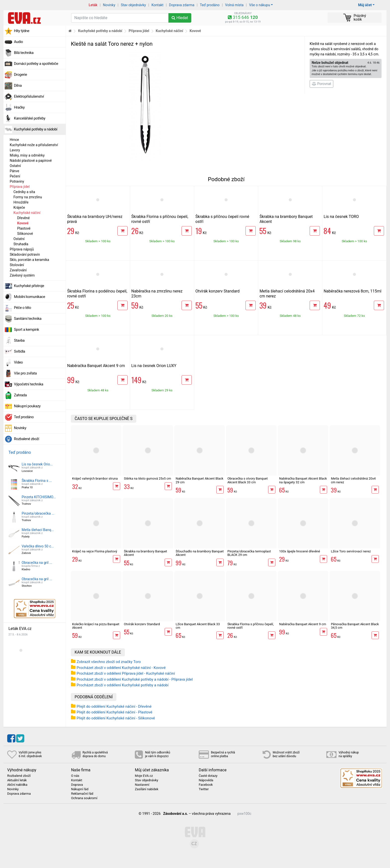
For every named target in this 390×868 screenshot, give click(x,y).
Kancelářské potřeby (30, 118)
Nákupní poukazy (27, 406)
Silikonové (25, 234)
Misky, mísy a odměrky (27, 155)
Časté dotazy (208, 776)
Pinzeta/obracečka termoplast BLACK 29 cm (249, 553)
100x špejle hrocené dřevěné (299, 551)
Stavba (19, 340)
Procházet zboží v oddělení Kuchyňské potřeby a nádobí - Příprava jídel (135, 679)
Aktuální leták (17, 780)
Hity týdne (22, 31)
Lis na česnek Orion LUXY (154, 366)
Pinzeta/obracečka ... (38, 513)
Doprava (77, 785)
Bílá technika (24, 53)
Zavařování (18, 270)
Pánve (14, 171)
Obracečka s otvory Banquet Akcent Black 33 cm (247, 480)
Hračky (19, 107)
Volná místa (234, 5)
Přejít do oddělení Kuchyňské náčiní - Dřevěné (114, 706)
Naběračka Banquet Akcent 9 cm (96, 366)
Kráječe (19, 207)
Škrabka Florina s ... (37, 481)
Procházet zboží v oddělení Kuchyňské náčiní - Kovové (121, 668)
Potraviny (17, 181)
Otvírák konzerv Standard (218, 291)
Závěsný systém (22, 275)
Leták (93, 5)
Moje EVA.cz (144, 776)
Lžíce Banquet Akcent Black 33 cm (198, 626)
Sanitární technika (28, 319)
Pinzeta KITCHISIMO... (39, 497)
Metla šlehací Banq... (38, 530)
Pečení (15, 176)
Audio (18, 42)
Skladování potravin (25, 254)
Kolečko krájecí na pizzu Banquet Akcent (96, 626)
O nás (75, 776)
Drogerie (20, 75)
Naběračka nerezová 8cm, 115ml (352, 291)
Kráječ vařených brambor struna (95, 478)
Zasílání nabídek (146, 789)
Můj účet (365, 5)
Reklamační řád (82, 794)
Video (18, 362)
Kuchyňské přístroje (29, 286)
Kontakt (157, 5)
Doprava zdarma (182, 5)
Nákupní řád (80, 789)
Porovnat (321, 84)
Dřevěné (23, 218)
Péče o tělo (23, 308)
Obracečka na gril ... (37, 563)
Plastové (24, 228)
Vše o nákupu (259, 5)
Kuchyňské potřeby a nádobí (36, 129)
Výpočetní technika (29, 384)
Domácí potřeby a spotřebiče (36, 64)
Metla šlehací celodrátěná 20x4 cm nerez (353, 480)
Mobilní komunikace (29, 297)
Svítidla (20, 351)
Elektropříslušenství (29, 96)
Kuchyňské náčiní (27, 213)
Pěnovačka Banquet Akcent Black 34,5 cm (355, 626)
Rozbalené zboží (26, 439)
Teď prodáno (210, 5)
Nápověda (206, 780)
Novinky (109, 5)
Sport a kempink (26, 330)
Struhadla (21, 244)
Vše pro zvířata (25, 373)
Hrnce (14, 140)
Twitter (204, 789)
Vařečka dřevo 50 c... (38, 546)
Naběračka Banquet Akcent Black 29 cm (199, 480)
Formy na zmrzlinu (28, 197)
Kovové (23, 223)
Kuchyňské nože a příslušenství (34, 145)
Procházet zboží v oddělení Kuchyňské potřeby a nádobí (122, 685)
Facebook (206, 785)
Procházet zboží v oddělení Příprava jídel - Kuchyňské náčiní (126, 673)
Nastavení (142, 785)
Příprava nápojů (22, 249)
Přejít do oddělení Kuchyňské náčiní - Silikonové (116, 718)
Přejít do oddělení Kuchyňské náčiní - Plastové (115, 712)
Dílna (18, 85)
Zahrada (20, 395)
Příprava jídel (20, 187)
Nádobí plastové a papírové (31, 161)
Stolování (17, 265)
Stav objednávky (133, 5)
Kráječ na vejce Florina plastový (95, 551)
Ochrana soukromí (84, 798)
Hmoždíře (21, 202)
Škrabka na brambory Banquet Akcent (146, 553)
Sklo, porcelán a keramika (29, 260)
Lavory (15, 150)
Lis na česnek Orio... (37, 464)
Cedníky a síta (24, 192)
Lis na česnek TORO (341, 217)
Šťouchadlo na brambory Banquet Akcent (200, 553)
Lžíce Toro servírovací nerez (351, 551)
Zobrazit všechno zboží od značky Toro (109, 662)
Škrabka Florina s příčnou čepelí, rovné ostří (250, 626)
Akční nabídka (17, 785)
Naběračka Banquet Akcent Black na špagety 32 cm (303, 480)
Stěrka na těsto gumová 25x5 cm (147, 478)
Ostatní (15, 166)
